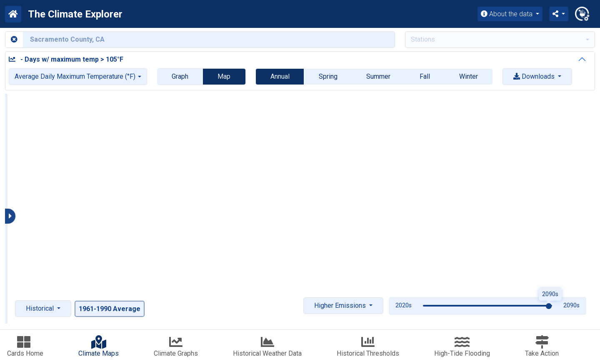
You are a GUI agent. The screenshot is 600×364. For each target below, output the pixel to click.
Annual (280, 76)
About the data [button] (507, 14)
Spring (328, 76)
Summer (378, 76)
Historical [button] (41, 308)
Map (224, 76)
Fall (425, 76)
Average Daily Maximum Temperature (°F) (75, 76)
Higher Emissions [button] (341, 305)
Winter (469, 76)
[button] (559, 14)
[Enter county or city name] (209, 40)
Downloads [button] (535, 76)
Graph (180, 76)
